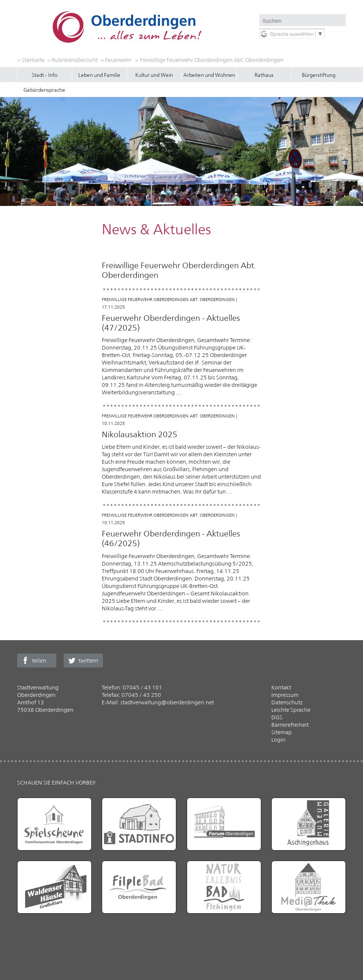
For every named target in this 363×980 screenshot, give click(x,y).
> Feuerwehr (116, 60)
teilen (39, 660)
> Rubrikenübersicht (72, 60)
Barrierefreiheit (290, 725)
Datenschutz (287, 702)
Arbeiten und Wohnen (209, 75)
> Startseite (31, 60)
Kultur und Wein (154, 75)
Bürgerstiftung (319, 75)
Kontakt (281, 687)
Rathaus (264, 75)
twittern (89, 660)
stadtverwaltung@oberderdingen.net (167, 702)
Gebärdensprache (44, 90)
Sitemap (282, 732)
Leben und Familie (99, 75)
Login (278, 740)
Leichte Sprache (291, 710)
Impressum (285, 695)
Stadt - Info (45, 75)
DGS (277, 717)
